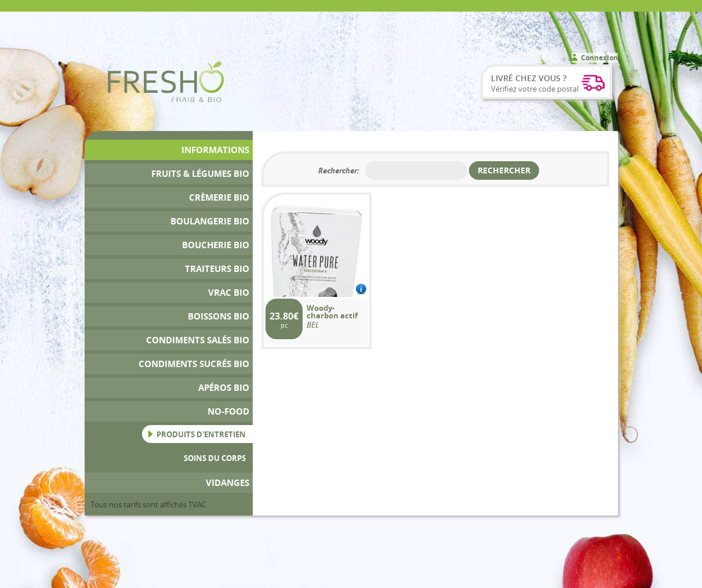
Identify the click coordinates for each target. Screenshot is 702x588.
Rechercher (504, 170)
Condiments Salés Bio (198, 340)
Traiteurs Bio (217, 269)
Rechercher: (339, 170)
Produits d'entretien (201, 434)
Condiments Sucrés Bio (194, 364)
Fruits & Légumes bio (200, 174)
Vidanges (228, 483)
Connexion (599, 58)
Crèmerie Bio (219, 197)
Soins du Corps (215, 458)
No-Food (228, 411)
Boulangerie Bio (210, 221)
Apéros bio (224, 388)
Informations (215, 150)
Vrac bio (229, 293)
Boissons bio (219, 316)
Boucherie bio (216, 245)
